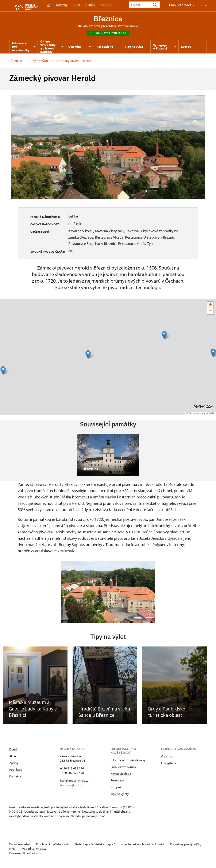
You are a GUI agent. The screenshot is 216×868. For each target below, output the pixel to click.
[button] (3, 372)
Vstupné (116, 788)
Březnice (108, 19)
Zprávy (14, 764)
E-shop (90, 5)
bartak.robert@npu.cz (74, 782)
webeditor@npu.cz (47, 850)
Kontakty (15, 777)
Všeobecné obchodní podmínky (146, 845)
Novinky (62, 5)
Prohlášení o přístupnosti (54, 845)
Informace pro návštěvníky (128, 761)
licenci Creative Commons (105, 808)
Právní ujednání (20, 845)
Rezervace (117, 781)
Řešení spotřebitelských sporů (98, 845)
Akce (76, 5)
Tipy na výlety (120, 795)
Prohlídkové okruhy (123, 768)
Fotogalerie (169, 764)
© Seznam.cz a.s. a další (200, 414)
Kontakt (107, 5)
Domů (13, 750)
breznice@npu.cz (71, 786)
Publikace (16, 771)
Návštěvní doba (121, 775)
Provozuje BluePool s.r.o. (25, 854)
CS (203, 5)
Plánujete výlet (182, 5)
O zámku (167, 757)
